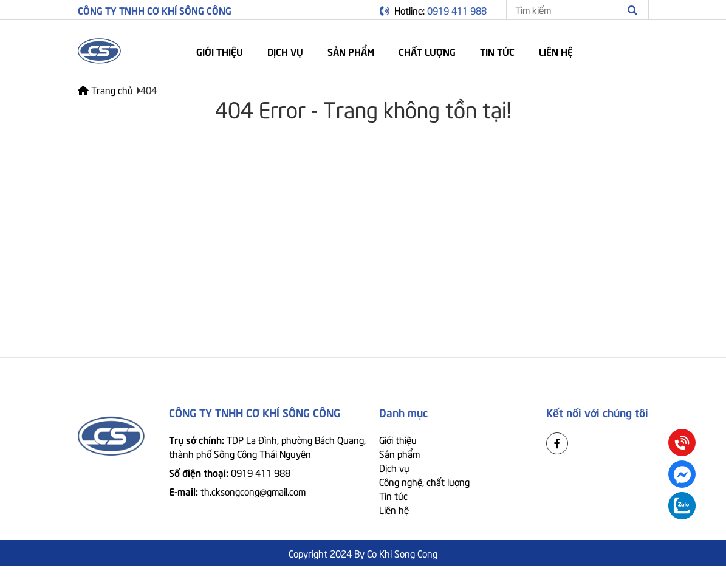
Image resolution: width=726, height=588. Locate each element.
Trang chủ (107, 89)
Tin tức (497, 51)
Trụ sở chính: (267, 446)
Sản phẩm (351, 51)
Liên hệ (556, 51)
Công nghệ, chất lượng (424, 481)
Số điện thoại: (230, 472)
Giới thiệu (220, 51)
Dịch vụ (285, 51)
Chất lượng (427, 51)
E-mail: (237, 491)
